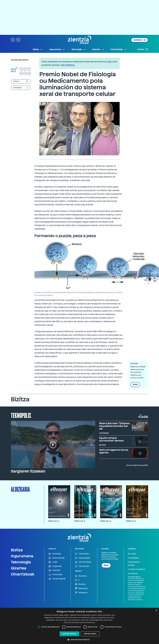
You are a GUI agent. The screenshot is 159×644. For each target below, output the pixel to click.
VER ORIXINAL (68, 65)
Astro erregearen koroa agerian (114, 451)
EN (21, 73)
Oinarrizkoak (23, 574)
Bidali (135, 385)
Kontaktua (133, 573)
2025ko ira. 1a (131, 521)
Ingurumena (22, 556)
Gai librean (82, 566)
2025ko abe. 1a (106, 521)
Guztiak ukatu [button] (90, 634)
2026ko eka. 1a (54, 521)
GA (29, 73)
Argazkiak (55, 566)
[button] (13, 40)
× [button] (156, 610)
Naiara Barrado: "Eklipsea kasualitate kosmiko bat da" (114, 426)
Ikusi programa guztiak (137, 465)
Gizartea (19, 568)
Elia (109, 62)
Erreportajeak (57, 579)
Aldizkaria (140, 40)
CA (25, 73)
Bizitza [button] (38, 50)
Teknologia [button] (79, 50)
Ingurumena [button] (57, 50)
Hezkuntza (82, 554)
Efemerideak (83, 562)
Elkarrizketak (57, 558)
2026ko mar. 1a (80, 521)
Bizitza (17, 550)
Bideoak (54, 570)
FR (29, 69)
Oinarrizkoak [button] (119, 50)
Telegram (81, 592)
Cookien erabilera (137, 569)
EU (21, 69)
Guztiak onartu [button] (69, 634)
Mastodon (81, 588)
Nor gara (132, 554)
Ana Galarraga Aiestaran (20, 60)
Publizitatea (133, 558)
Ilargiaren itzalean (28, 471)
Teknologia (21, 562)
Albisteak (55, 554)
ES (25, 69)
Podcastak (55, 575)
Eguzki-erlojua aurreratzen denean (112, 439)
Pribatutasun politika (134, 564)
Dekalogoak (82, 558)
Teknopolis (21, 415)
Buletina (143, 49)
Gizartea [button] (98, 50)
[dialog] (79, 626)
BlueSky (80, 584)
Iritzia (53, 562)
